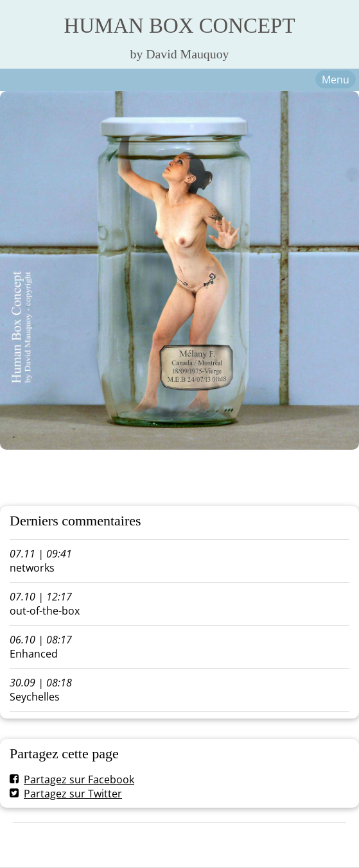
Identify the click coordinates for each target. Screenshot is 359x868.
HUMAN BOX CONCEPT (180, 26)
